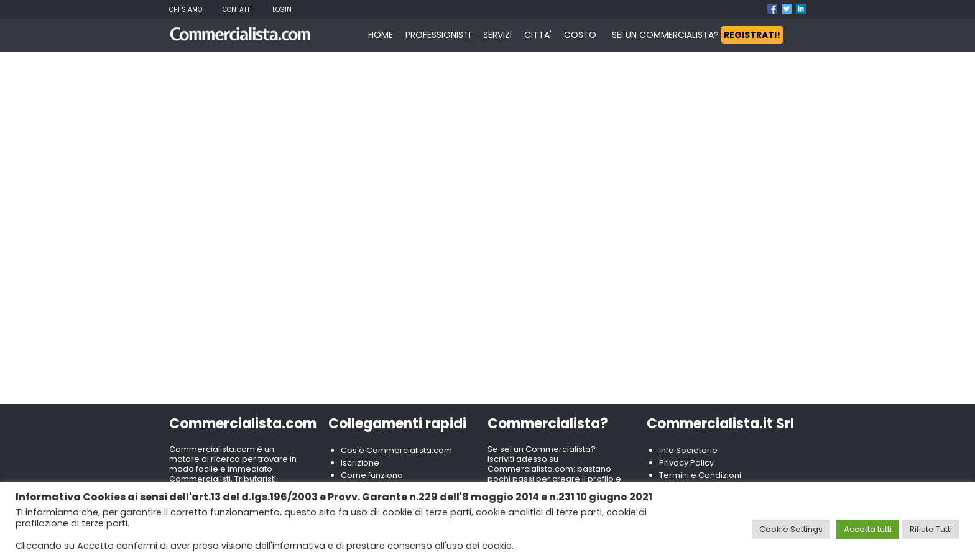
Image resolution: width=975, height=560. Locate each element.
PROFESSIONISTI (438, 35)
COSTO (580, 35)
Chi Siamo (186, 10)
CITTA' (538, 35)
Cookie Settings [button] (791, 529)
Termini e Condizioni (700, 475)
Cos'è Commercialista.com (396, 450)
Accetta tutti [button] (868, 529)
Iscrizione (360, 463)
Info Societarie (688, 450)
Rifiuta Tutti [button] (931, 529)
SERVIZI (497, 35)
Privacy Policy (686, 463)
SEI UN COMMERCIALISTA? (697, 35)
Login (282, 10)
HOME (381, 35)
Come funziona (372, 475)
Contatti (237, 10)
